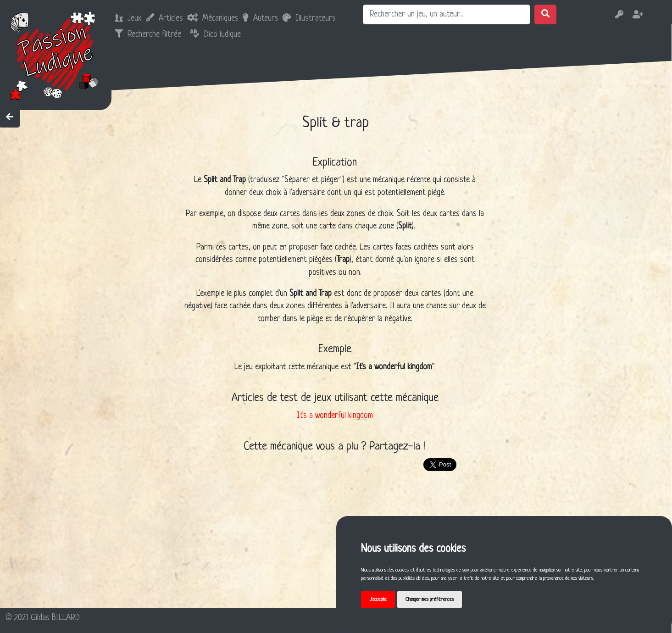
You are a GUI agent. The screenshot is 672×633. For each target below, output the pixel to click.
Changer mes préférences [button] (430, 600)
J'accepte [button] (378, 600)
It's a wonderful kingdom (335, 416)
